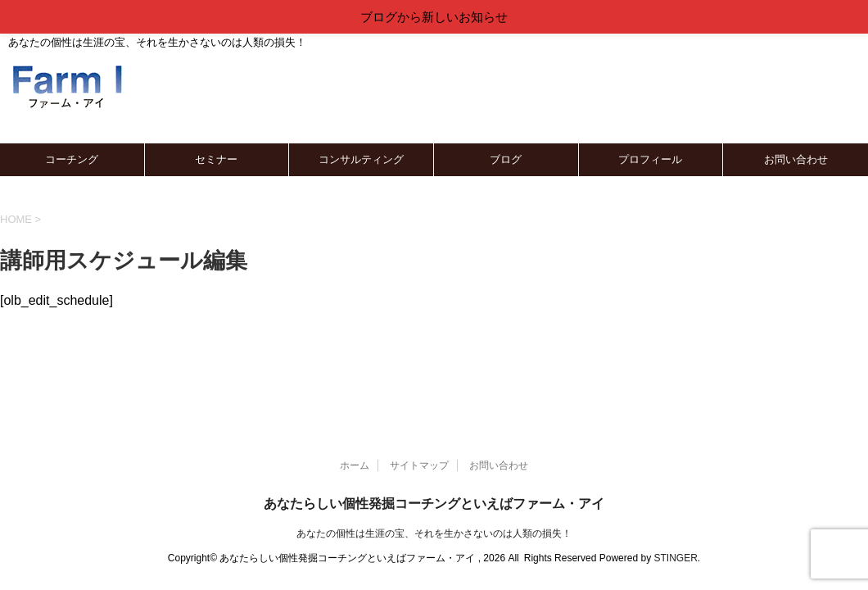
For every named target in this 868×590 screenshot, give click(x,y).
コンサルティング (361, 159)
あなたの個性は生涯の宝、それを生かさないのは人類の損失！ (434, 533)
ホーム (355, 465)
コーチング (72, 159)
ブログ (506, 159)
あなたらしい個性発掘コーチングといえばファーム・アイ (434, 504)
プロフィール (650, 159)
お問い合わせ (796, 159)
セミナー (216, 159)
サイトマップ (419, 465)
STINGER (675, 558)
